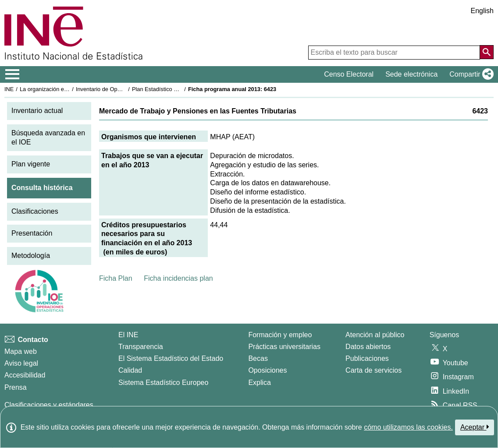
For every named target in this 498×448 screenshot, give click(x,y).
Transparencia (141, 347)
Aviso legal (21, 363)
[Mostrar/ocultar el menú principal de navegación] (12, 74)
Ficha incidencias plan (178, 278)
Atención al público (375, 335)
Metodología (31, 256)
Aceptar (475, 427)
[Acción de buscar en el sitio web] (487, 52)
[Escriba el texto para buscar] (394, 53)
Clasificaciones (35, 211)
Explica (260, 383)
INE (9, 89)
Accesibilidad (25, 375)
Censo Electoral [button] (349, 74)
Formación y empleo (280, 335)
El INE (128, 335)
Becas (258, 358)
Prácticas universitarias (284, 347)
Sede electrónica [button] (411, 74)
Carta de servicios (373, 370)
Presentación (32, 233)
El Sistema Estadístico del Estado (171, 358)
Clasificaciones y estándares (49, 405)
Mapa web (21, 351)
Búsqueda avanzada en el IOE (48, 138)
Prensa (16, 387)
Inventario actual (37, 111)
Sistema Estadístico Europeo (163, 383)
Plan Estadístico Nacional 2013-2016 (178, 89)
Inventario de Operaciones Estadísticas (125, 89)
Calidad (130, 370)
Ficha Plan (116, 278)
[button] (470, 74)
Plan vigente (31, 164)
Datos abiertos (368, 347)
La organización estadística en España (68, 89)
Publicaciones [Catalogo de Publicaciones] (367, 358)
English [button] (482, 11)
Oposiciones (267, 370)
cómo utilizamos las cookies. (408, 427)
